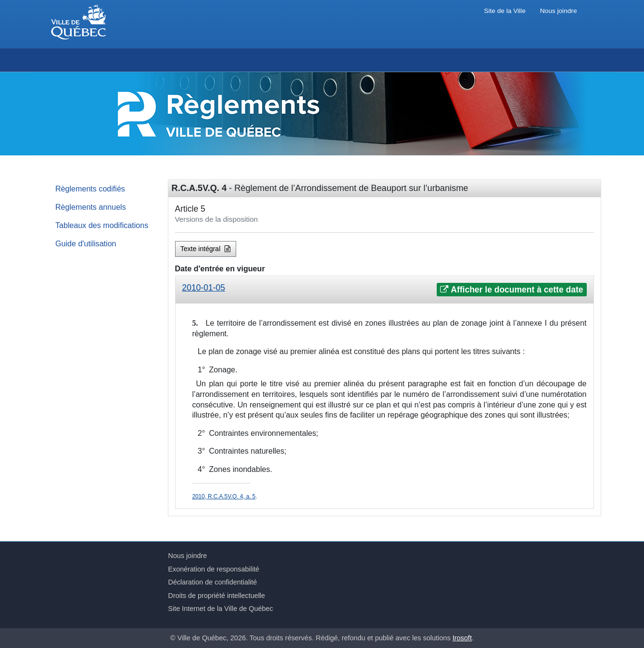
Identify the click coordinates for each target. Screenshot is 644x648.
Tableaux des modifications (102, 225)
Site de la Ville (505, 11)
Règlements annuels (91, 207)
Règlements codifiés (90, 189)
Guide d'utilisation (86, 243)
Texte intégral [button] (205, 249)
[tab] (385, 290)
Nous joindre (559, 11)
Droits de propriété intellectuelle (217, 596)
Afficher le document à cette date (511, 290)
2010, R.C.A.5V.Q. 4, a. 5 (224, 496)
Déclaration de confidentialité (213, 582)
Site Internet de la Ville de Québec (221, 609)
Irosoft (462, 638)
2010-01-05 (204, 288)
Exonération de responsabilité (214, 569)
